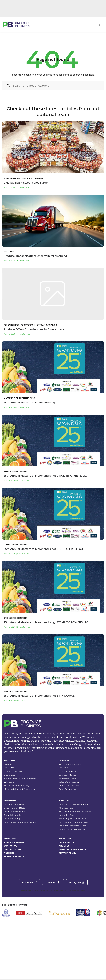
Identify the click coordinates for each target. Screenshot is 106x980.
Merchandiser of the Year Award (74, 863)
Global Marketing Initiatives (72, 870)
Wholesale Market (68, 819)
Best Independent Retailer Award (75, 852)
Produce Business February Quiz (75, 845)
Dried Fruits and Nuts (14, 848)
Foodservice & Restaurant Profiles (20, 819)
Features (8, 804)
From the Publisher (68, 812)
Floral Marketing (12, 859)
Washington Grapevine (70, 804)
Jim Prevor (64, 808)
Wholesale (9, 822)
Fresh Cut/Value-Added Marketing (21, 863)
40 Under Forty (66, 848)
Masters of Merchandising (17, 826)
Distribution (10, 815)
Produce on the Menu (70, 826)
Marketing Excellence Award (73, 859)
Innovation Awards (68, 855)
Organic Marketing (13, 855)
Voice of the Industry (69, 822)
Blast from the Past (13, 812)
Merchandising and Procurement (20, 829)
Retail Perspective (68, 829)
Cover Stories (10, 808)
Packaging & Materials (15, 845)
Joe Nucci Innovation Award (72, 866)
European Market (67, 815)
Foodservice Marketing (15, 852)
